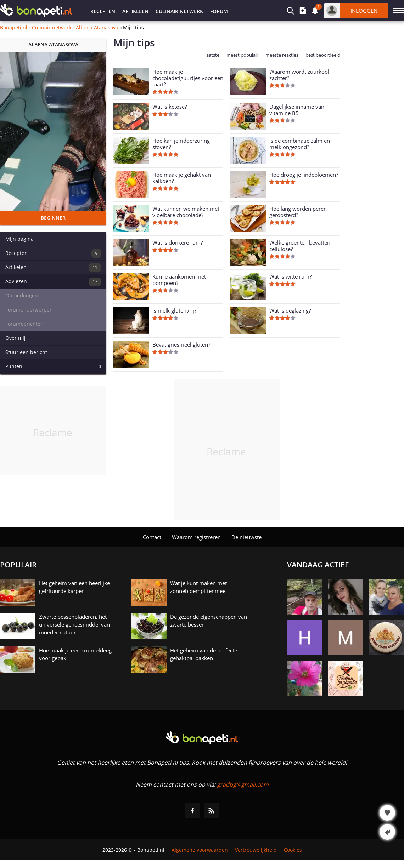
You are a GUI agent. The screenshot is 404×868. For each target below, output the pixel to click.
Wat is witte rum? (290, 276)
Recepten (103, 11)
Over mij (15, 338)
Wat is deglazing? (290, 310)
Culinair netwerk (179, 11)
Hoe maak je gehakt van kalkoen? (182, 178)
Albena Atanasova (97, 28)
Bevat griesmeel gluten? (181, 344)
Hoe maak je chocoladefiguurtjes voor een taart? (188, 78)
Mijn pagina (19, 239)
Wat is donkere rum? (178, 242)
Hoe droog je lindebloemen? (304, 175)
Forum (219, 11)
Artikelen (135, 11)
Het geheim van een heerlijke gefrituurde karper (74, 587)
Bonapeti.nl (14, 28)
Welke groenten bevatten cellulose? (300, 246)
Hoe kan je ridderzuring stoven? (181, 144)
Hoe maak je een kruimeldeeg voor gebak (75, 654)
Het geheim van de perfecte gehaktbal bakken (204, 654)
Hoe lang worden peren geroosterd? (298, 212)
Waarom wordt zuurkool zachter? (299, 75)
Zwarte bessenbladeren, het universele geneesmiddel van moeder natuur (74, 624)
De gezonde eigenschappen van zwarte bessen (209, 621)
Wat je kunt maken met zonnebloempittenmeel (198, 587)
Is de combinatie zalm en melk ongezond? (300, 144)
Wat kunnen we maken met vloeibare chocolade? (186, 212)
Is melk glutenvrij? (174, 310)
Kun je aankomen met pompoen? (179, 280)
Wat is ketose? (170, 107)
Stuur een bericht (26, 352)
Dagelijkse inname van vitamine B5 (297, 110)
